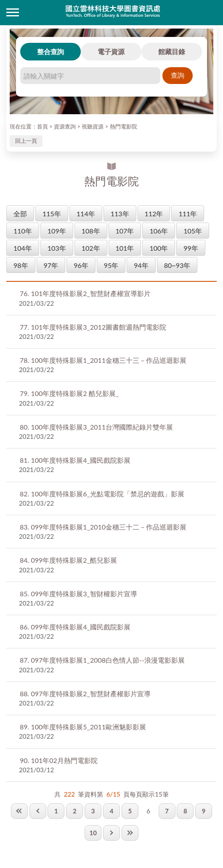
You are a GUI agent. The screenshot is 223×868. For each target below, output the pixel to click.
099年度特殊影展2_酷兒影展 (68, 560)
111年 (188, 214)
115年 (52, 214)
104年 (23, 248)
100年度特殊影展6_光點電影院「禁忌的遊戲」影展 (102, 494)
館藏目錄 (172, 51)
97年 (51, 265)
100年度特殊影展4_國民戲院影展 (75, 460)
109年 (57, 231)
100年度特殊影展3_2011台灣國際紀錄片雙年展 (96, 427)
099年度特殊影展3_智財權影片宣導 (78, 594)
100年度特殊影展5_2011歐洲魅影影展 (83, 727)
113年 (120, 214)
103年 (57, 248)
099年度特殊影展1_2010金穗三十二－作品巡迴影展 (103, 527)
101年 (125, 248)
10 (93, 833)
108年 (91, 231)
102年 (91, 248)
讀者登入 (210, 13)
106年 (159, 231)
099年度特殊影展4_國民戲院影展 (75, 627)
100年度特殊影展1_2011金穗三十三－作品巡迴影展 (103, 360)
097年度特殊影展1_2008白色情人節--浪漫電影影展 (102, 660)
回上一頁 (26, 141)
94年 (141, 265)
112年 (154, 214)
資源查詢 (65, 126)
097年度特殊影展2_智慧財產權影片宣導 (85, 694)
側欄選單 (13, 12)
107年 (125, 231)
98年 (21, 265)
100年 (159, 248)
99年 (191, 248)
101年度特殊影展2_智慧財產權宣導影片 (85, 293)
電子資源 (111, 51)
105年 (193, 231)
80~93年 (177, 265)
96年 (81, 265)
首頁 (42, 126)
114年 (86, 214)
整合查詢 (50, 51)
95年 (111, 265)
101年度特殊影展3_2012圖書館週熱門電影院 (93, 327)
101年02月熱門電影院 (59, 760)
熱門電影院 (123, 126)
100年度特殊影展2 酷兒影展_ (69, 393)
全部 (20, 214)
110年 (23, 231)
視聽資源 (93, 126)
